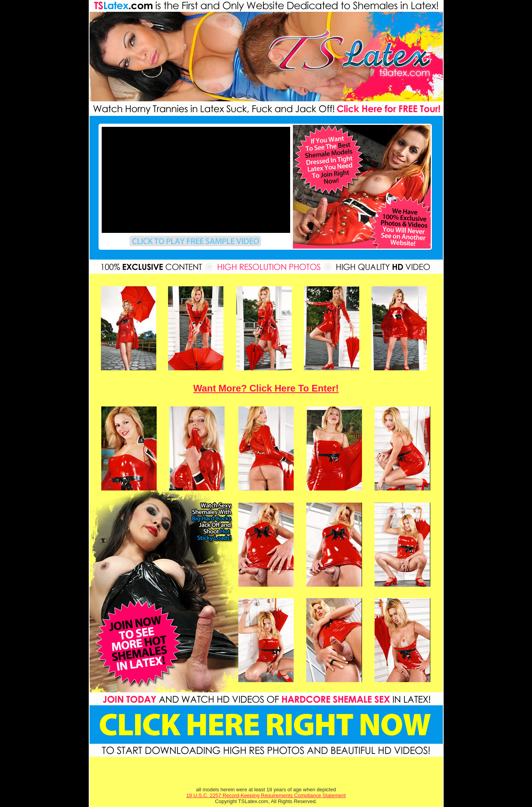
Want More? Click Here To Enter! (266, 388)
